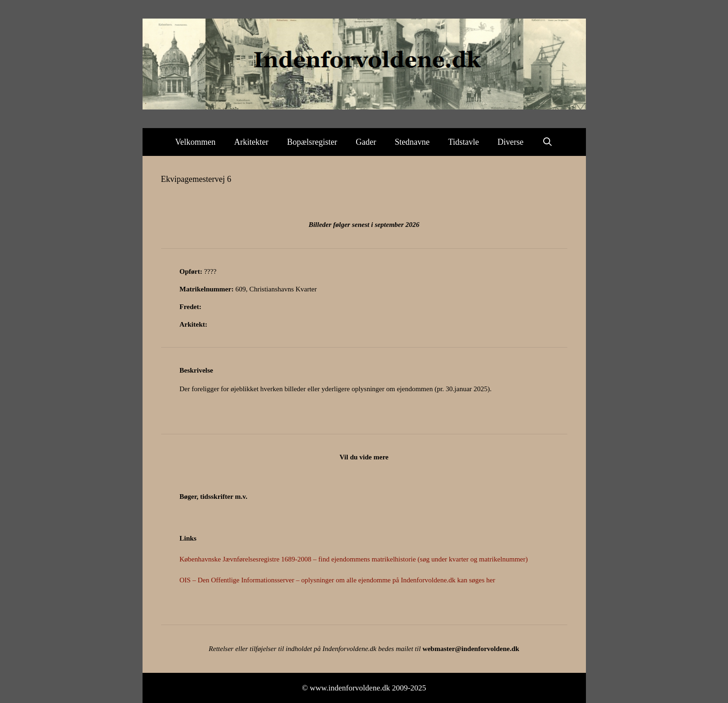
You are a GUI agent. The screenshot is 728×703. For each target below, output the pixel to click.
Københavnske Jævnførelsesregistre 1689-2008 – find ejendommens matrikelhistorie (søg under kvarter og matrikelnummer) (354, 559)
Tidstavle (463, 142)
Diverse (511, 142)
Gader (366, 142)
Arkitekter (251, 142)
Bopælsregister (312, 142)
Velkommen (195, 142)
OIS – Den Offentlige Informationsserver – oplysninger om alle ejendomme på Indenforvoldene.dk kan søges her (338, 580)
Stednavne (412, 142)
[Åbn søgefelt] (548, 142)
